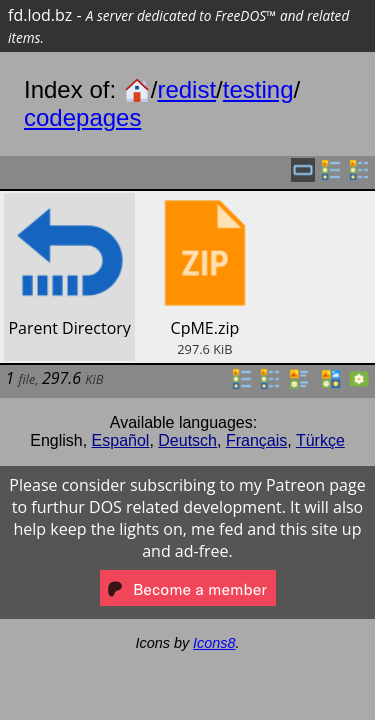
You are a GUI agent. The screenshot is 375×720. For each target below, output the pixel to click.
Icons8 (214, 643)
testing (258, 89)
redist (186, 89)
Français (256, 440)
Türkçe (320, 440)
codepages (82, 117)
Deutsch (187, 440)
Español (121, 440)
